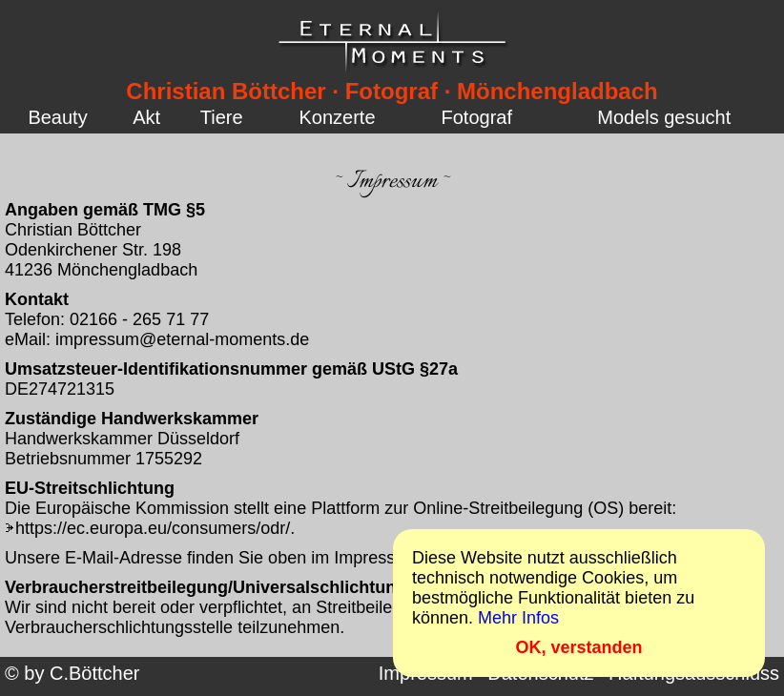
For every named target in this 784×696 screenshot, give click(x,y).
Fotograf (477, 117)
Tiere (222, 117)
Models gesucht (664, 117)
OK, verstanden (578, 647)
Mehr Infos (518, 618)
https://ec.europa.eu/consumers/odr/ (153, 528)
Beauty (57, 117)
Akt (146, 117)
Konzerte (338, 117)
